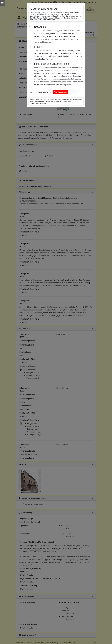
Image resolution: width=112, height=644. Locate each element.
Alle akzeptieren (60, 92)
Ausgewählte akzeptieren (41, 92)
